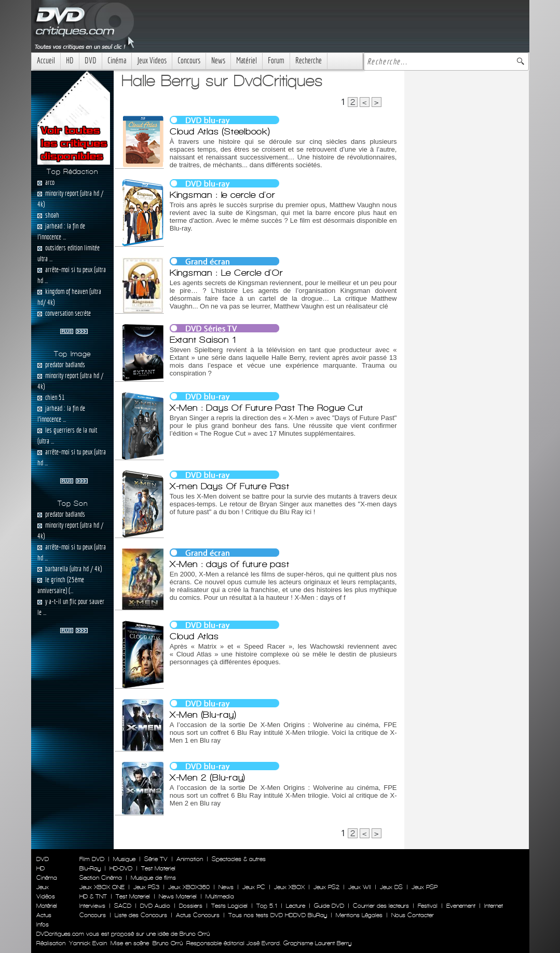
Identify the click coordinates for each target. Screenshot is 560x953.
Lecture (296, 906)
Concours (189, 61)
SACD (123, 906)
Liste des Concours (141, 915)
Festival (428, 906)
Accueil (46, 61)
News (218, 61)
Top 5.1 (267, 906)
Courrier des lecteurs (381, 906)
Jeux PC (254, 887)
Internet (494, 906)
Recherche (309, 61)
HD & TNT (93, 896)
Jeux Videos (152, 61)
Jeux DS (391, 887)
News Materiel (178, 896)
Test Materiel (158, 868)
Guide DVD (329, 906)
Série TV (156, 859)
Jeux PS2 (326, 887)
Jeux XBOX (289, 887)
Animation (190, 859)
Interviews (92, 906)
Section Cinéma (101, 878)
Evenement (461, 906)
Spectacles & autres (239, 859)
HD (70, 61)
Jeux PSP (425, 887)
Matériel (247, 61)
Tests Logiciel (229, 906)
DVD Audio (155, 906)
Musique (124, 859)
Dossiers (191, 906)
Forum (276, 61)
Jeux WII (360, 887)
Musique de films (153, 878)
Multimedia (220, 896)
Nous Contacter (412, 915)
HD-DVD (121, 868)
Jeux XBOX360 (189, 887)
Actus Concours (198, 915)
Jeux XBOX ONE (102, 887)
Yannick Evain (88, 943)
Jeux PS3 (146, 887)
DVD (91, 61)
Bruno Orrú (168, 943)
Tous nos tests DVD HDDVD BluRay (278, 915)
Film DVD (92, 859)
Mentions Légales (359, 915)
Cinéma (117, 61)
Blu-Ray (90, 868)
